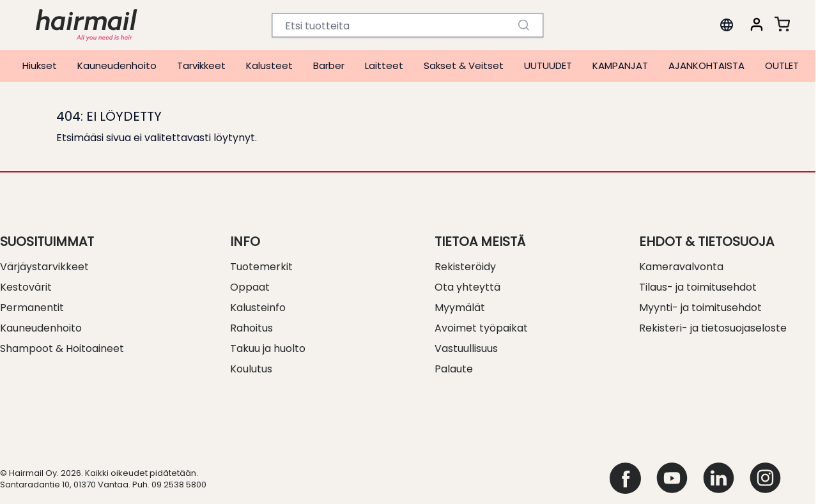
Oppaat (250, 287)
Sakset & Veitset (464, 65)
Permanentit (32, 308)
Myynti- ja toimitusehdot (700, 308)
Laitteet (384, 65)
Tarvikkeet (201, 65)
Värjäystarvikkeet (44, 267)
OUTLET (782, 65)
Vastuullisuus (466, 348)
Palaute (454, 369)
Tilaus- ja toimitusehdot (698, 287)
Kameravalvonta (681, 267)
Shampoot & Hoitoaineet (62, 348)
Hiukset (40, 65)
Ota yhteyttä (467, 287)
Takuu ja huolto (268, 348)
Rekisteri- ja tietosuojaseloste (713, 328)
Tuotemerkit (261, 267)
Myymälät (460, 308)
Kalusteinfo (258, 308)
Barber (329, 65)
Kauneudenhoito (117, 65)
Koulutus (251, 369)
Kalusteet (269, 65)
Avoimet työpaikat (481, 328)
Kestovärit (26, 287)
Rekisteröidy (465, 267)
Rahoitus (251, 328)
